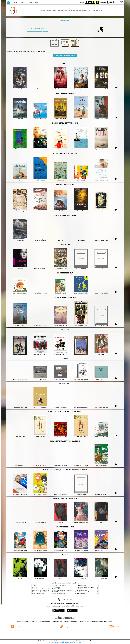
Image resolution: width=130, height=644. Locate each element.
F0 (108, 2)
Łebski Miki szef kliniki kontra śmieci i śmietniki (64, 592)
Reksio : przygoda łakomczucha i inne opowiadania (42, 590)
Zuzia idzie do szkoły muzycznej (83, 589)
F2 (115, 2)
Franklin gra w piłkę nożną (82, 590)
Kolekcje (45, 31)
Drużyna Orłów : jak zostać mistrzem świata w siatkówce (66, 589)
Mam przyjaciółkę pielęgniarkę (38, 593)
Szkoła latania (35, 587)
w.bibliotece (56, 622)
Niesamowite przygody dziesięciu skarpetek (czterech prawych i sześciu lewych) (48, 589)
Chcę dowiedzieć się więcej (57, 642)
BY (97, 2)
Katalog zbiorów (65, 20)
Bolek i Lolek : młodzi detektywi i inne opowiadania (42, 592)
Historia (23, 2)
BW (90, 2)
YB (94, 2)
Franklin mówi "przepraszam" (83, 592)
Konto (37, 2)
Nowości (15, 2)
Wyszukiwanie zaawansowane (35, 31)
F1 (111, 2)
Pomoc (30, 2)
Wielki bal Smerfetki (81, 593)
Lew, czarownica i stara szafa (60, 593)
